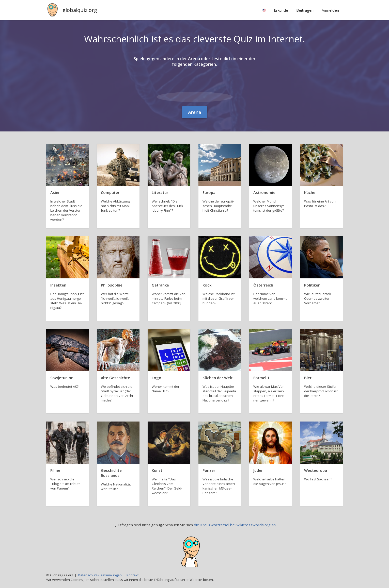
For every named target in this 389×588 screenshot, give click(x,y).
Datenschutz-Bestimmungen (100, 575)
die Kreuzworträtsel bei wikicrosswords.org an (235, 525)
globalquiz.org (80, 10)
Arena (195, 112)
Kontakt (133, 575)
